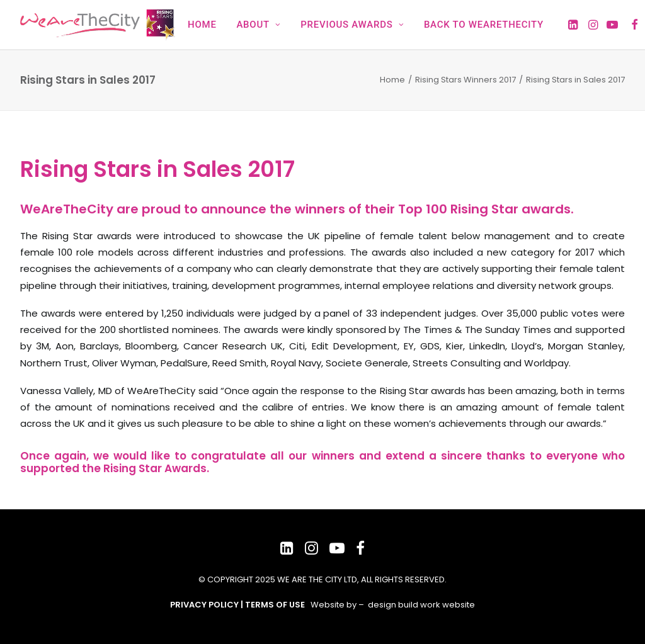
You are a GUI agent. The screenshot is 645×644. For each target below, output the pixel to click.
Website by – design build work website (393, 605)
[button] (574, 25)
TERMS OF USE (275, 605)
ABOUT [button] (258, 25)
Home (392, 80)
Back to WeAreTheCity (484, 25)
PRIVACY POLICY (204, 605)
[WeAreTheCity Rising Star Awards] (100, 25)
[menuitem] (202, 25)
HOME (202, 25)
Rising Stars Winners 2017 (465, 80)
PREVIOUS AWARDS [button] (352, 25)
